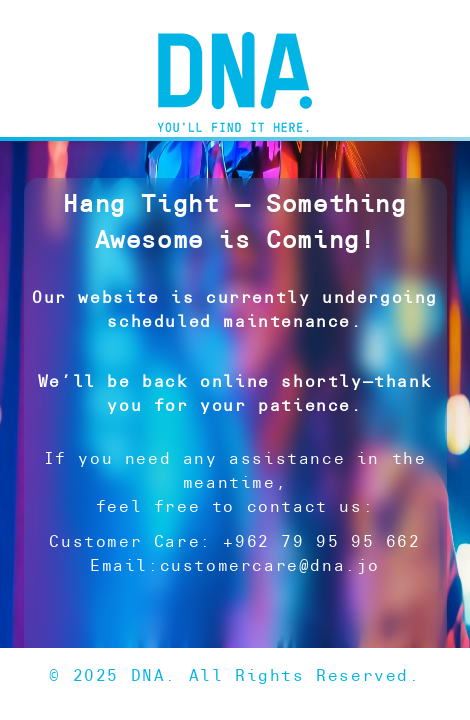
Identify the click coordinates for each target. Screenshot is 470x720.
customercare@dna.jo (270, 565)
